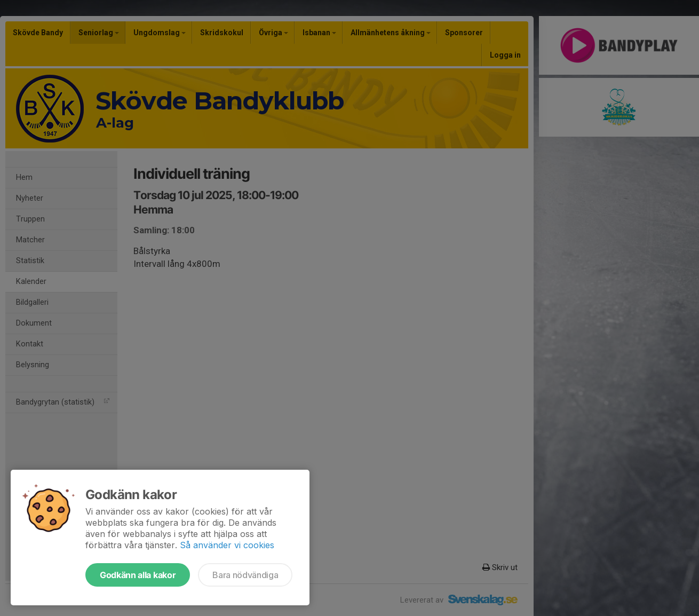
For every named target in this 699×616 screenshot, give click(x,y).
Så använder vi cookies (227, 545)
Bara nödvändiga (245, 575)
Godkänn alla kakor (138, 575)
